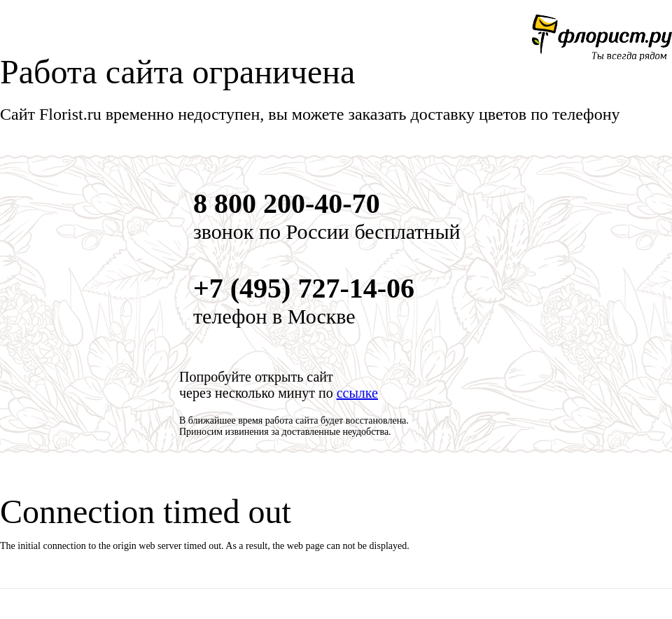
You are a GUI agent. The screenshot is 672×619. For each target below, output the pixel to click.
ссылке (357, 393)
